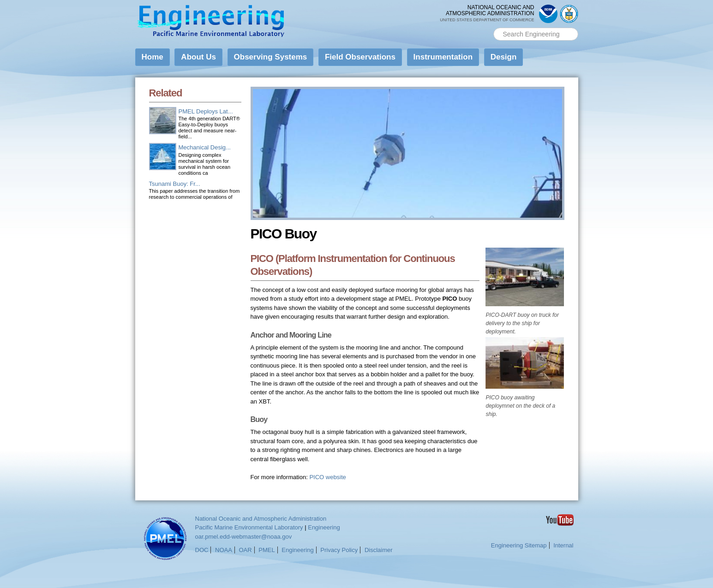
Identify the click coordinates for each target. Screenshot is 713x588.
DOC (202, 550)
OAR (245, 550)
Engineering (324, 527)
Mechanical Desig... (205, 147)
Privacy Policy (339, 550)
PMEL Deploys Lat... (206, 111)
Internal (563, 545)
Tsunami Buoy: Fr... (175, 184)
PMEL (267, 550)
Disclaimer (379, 550)
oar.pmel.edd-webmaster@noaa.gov (244, 537)
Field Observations (360, 57)
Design (504, 57)
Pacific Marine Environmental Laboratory (249, 527)
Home (153, 57)
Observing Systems (271, 57)
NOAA (224, 550)
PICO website (327, 477)
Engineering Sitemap (519, 545)
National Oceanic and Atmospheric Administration (261, 519)
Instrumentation (443, 57)
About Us (198, 57)
